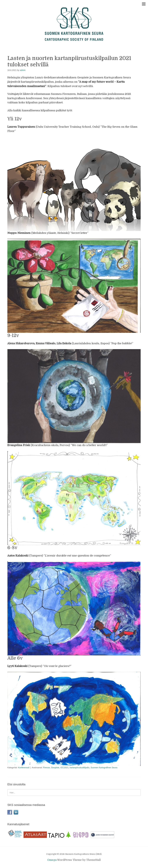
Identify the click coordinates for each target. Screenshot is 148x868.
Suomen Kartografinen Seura (104, 768)
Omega (52, 860)
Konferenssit (24, 768)
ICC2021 (64, 768)
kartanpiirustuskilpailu (80, 768)
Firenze (46, 768)
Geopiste (55, 768)
